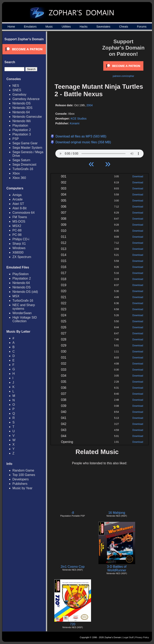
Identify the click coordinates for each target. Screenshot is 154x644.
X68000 (18, 252)
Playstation (20, 125)
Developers (21, 479)
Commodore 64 (23, 213)
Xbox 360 (19, 178)
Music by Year (22, 488)
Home (11, 27)
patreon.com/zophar (123, 76)
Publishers (20, 484)
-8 (73, 513)
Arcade (18, 199)
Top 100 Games (24, 475)
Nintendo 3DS (22, 108)
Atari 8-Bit (19, 208)
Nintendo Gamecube (27, 117)
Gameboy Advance (26, 99)
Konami (74, 123)
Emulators (30, 27)
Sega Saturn (21, 160)
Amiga (17, 195)
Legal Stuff (128, 637)
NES (16, 86)
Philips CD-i (21, 239)
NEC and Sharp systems (24, 307)
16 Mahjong (117, 513)
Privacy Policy (142, 637)
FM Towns (20, 217)
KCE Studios (79, 119)
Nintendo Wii (22, 121)
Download (138, 176)
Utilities (66, 27)
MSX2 (17, 226)
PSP (16, 139)
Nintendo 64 (21, 112)
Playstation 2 (22, 130)
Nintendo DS (22, 103)
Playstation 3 (22, 134)
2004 (90, 105)
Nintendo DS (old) (25, 292)
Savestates (103, 27)
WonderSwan (22, 313)
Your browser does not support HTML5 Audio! (99, 153)
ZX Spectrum (22, 257)
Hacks (84, 27)
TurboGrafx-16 (23, 169)
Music (49, 27)
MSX (16, 296)
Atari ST (18, 204)
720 (73, 624)
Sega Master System (27, 148)
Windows (19, 248)
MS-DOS (19, 221)
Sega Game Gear (25, 143)
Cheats (124, 27)
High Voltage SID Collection (25, 319)
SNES (17, 90)
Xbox (16, 173)
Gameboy (19, 94)
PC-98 (17, 235)
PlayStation (21, 274)
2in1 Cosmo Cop (72, 567)
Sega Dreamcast (24, 165)
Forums (142, 27)
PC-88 (17, 230)
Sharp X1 (19, 244)
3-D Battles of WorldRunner (117, 568)
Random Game (23, 470)
